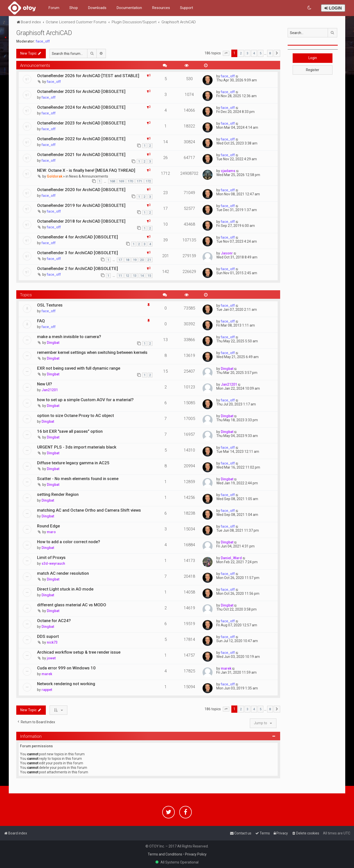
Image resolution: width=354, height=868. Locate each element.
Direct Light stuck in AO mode (65, 589)
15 (149, 276)
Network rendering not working (66, 684)
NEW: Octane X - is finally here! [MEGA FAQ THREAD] (86, 170)
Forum (54, 8)
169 (121, 181)
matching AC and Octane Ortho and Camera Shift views (89, 510)
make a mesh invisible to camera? (69, 337)
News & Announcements (89, 176)
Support (187, 8)
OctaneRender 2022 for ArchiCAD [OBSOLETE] (81, 139)
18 (127, 260)
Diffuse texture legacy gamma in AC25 (73, 463)
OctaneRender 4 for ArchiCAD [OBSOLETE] (77, 237)
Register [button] (313, 70)
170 (130, 181)
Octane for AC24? (54, 621)
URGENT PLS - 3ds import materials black (77, 447)
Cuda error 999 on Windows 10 (66, 668)
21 (149, 260)
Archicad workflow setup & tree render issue (79, 652)
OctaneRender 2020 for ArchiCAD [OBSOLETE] (81, 190)
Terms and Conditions (165, 854)
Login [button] (313, 58)
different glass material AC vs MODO (72, 605)
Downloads (97, 8)
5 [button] (260, 53)
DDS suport (48, 636)
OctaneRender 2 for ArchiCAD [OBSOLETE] (77, 268)
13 (135, 276)
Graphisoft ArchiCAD (44, 33)
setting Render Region (58, 494)
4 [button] (254, 53)
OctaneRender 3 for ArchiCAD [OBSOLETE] (77, 253)
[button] (226, 53)
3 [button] (247, 53)
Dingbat (53, 343)
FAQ (41, 321)
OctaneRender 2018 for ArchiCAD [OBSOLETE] (81, 221)
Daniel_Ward (231, 558)
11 (120, 276)
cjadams (228, 171)
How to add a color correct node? (69, 542)
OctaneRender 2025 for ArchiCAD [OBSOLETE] (81, 91)
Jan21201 (50, 390)
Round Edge (48, 526)
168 (112, 181)
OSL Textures (50, 305)
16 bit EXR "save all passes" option (70, 431)
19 (135, 260)
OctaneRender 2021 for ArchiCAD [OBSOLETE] (81, 155)
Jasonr (227, 253)
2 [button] (241, 53)
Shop (74, 8)
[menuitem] (310, 8)
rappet (47, 690)
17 (120, 260)
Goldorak (55, 176)
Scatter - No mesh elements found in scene (78, 479)
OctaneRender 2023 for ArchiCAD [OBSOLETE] (81, 123)
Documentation (129, 8)
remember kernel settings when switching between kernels (92, 352)
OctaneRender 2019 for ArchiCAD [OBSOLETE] (81, 205)
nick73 (52, 642)
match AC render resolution (63, 573)
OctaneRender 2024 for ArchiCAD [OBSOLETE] (81, 107)
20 (142, 260)
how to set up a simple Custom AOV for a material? (85, 400)
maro (51, 532)
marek (47, 674)
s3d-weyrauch (53, 563)
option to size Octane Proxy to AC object (75, 415)
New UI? (45, 384)
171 (139, 181)
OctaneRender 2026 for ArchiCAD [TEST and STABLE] (88, 76)
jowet (51, 658)
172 (148, 181)
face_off (43, 41)
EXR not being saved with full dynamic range (79, 368)
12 (127, 276)
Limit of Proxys (51, 557)
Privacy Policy (196, 854)
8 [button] (270, 53)
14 (142, 276)
